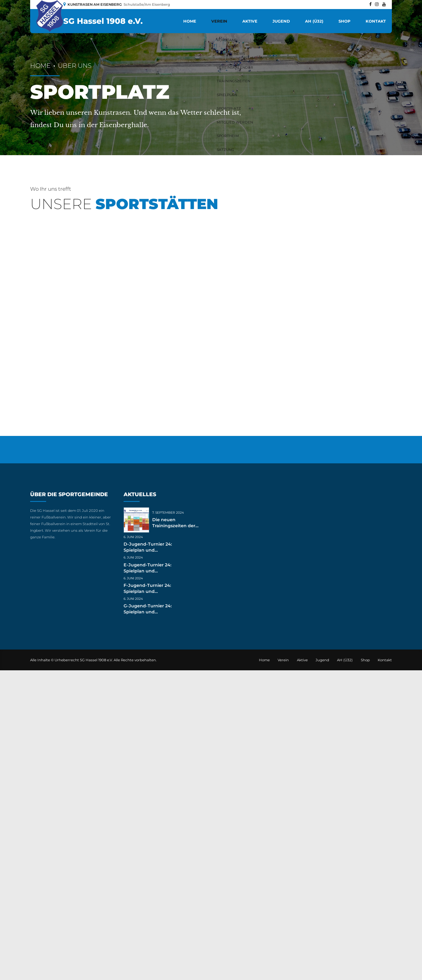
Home (190, 21)
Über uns (75, 66)
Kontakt (376, 21)
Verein (219, 21)
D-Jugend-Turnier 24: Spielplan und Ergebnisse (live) (148, 860)
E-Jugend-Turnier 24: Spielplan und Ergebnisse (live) (147, 880)
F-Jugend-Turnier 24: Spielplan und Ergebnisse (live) (147, 901)
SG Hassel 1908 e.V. (103, 21)
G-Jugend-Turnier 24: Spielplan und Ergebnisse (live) (148, 922)
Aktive (250, 21)
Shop (345, 21)
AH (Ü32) (314, 21)
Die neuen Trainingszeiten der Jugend (174, 835)
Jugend (281, 21)
